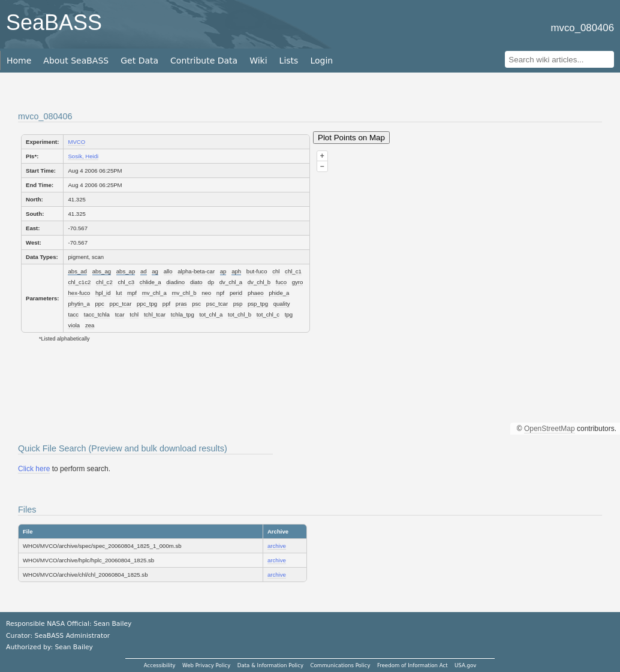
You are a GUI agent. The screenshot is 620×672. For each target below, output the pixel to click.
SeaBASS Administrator (73, 636)
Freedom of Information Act (413, 665)
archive (277, 546)
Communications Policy (340, 665)
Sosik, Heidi (83, 156)
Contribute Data (204, 61)
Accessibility (160, 665)
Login (321, 61)
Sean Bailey (73, 647)
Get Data (139, 61)
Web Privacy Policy (206, 665)
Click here (34, 469)
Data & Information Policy (270, 665)
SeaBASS (54, 22)
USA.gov (465, 665)
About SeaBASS (76, 61)
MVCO (76, 142)
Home (19, 61)
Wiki (258, 61)
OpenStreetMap (550, 429)
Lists (289, 61)
